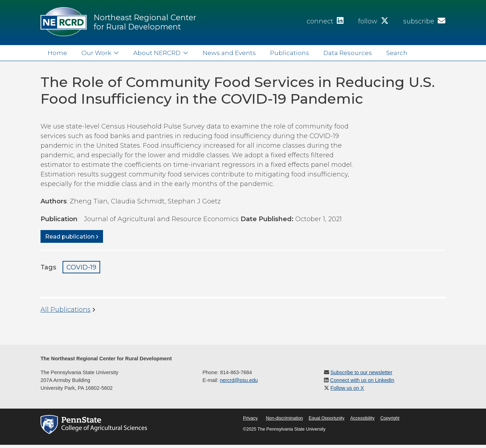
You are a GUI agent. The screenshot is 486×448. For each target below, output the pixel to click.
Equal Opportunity (327, 418)
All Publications (66, 310)
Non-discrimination (284, 418)
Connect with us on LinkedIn (362, 380)
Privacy (250, 418)
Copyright (390, 418)
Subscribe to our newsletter (361, 372)
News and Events (229, 53)
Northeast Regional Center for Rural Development (145, 22)
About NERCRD (157, 53)
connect (325, 21)
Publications (290, 53)
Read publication (70, 236)
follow (373, 21)
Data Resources (348, 53)
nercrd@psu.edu (239, 380)
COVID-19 (81, 267)
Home (57, 53)
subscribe (424, 21)
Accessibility (363, 418)
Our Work (96, 53)
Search (397, 53)
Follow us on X (347, 388)
